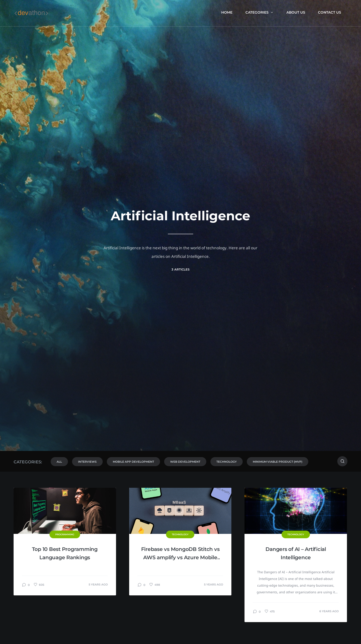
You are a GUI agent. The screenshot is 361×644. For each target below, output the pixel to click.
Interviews (87, 462)
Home (227, 12)
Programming (65, 534)
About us (296, 12)
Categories (259, 12)
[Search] (342, 461)
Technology (227, 462)
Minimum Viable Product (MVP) (278, 462)
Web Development (185, 462)
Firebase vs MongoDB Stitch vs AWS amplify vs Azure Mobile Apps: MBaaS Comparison (180, 554)
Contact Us (329, 12)
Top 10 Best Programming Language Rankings (65, 553)
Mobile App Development (133, 462)
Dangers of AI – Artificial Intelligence (296, 553)
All (59, 462)
